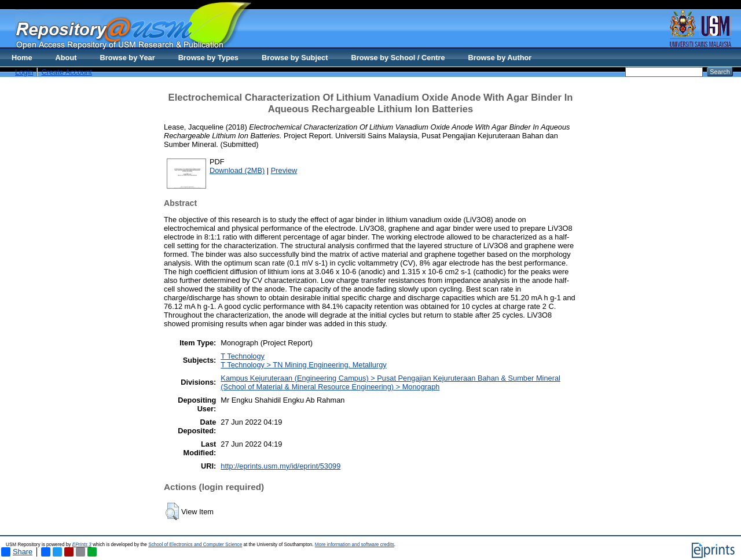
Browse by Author (500, 58)
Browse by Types (208, 58)
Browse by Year (128, 58)
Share (17, 552)
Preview (284, 170)
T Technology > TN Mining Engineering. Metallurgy (303, 365)
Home (22, 58)
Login (24, 72)
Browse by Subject (295, 58)
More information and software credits (355, 545)
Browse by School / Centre (398, 58)
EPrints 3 (82, 545)
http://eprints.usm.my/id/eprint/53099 (280, 466)
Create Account (67, 72)
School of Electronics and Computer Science (195, 545)
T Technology (243, 356)
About (66, 58)
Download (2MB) (237, 170)
